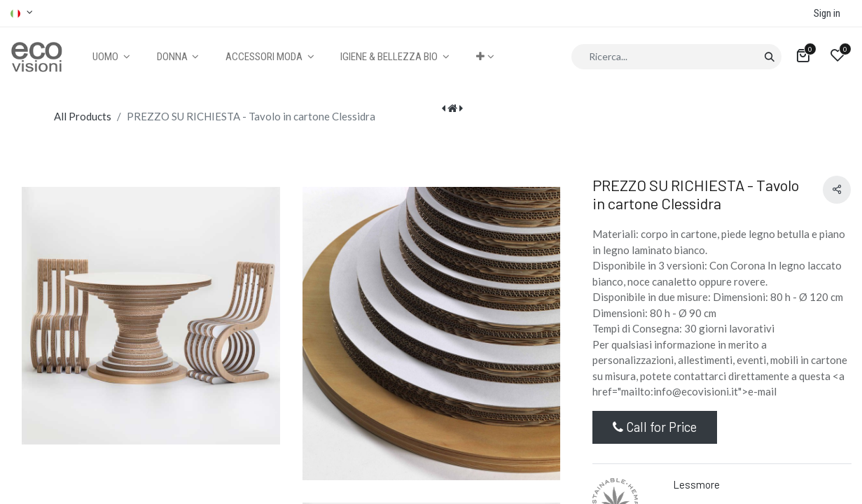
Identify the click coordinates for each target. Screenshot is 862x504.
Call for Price (655, 427)
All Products (83, 116)
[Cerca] (769, 57)
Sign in (827, 13)
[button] (485, 57)
